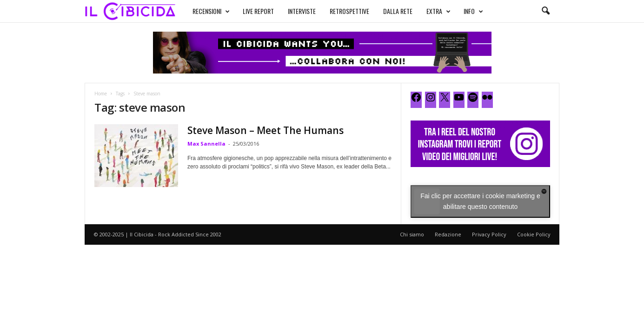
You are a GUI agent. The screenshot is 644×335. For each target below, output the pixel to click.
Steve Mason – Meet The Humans (266, 130)
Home (101, 94)
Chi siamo (412, 234)
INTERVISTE (302, 11)
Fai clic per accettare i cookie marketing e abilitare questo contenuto (480, 201)
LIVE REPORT (258, 11)
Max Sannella (206, 144)
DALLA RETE (398, 11)
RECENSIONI (211, 11)
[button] (545, 11)
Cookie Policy (534, 234)
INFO (473, 11)
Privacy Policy (489, 234)
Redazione (448, 234)
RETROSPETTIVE (349, 11)
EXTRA (438, 11)
